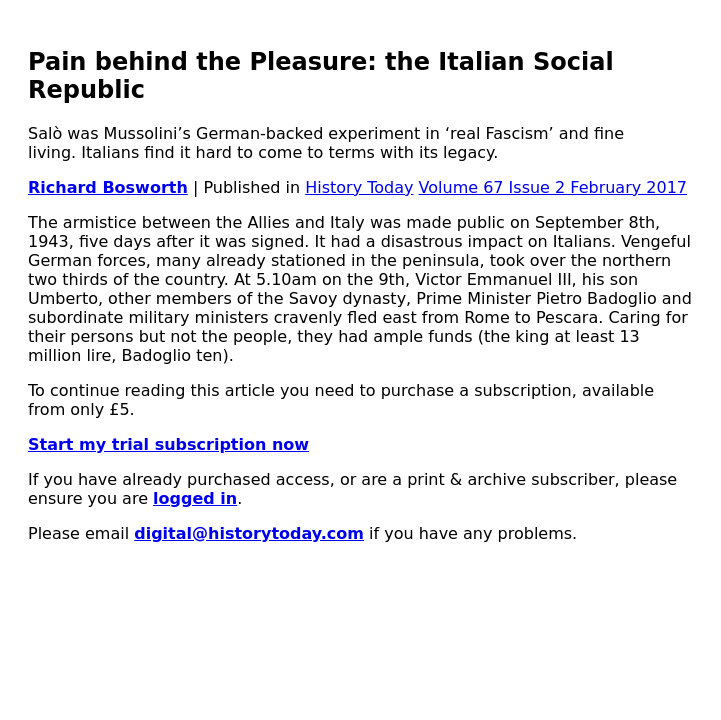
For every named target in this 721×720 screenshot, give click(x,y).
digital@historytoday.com (249, 533)
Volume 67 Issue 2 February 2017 (553, 187)
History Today (359, 187)
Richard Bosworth (108, 187)
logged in (195, 498)
